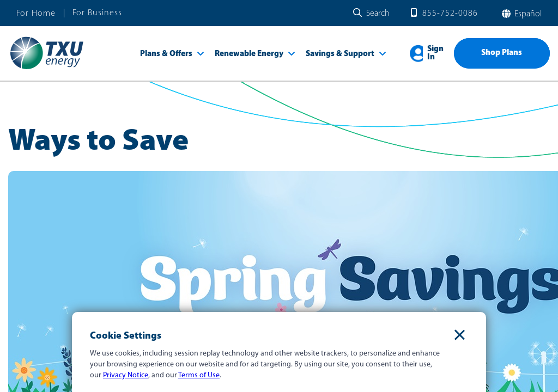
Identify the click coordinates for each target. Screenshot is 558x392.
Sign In (435, 53)
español (527, 14)
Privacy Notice (126, 375)
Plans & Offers (166, 54)
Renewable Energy (249, 54)
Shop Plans (502, 53)
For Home (36, 14)
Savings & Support (340, 54)
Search (378, 14)
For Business (97, 13)
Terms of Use (199, 375)
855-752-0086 (450, 14)
